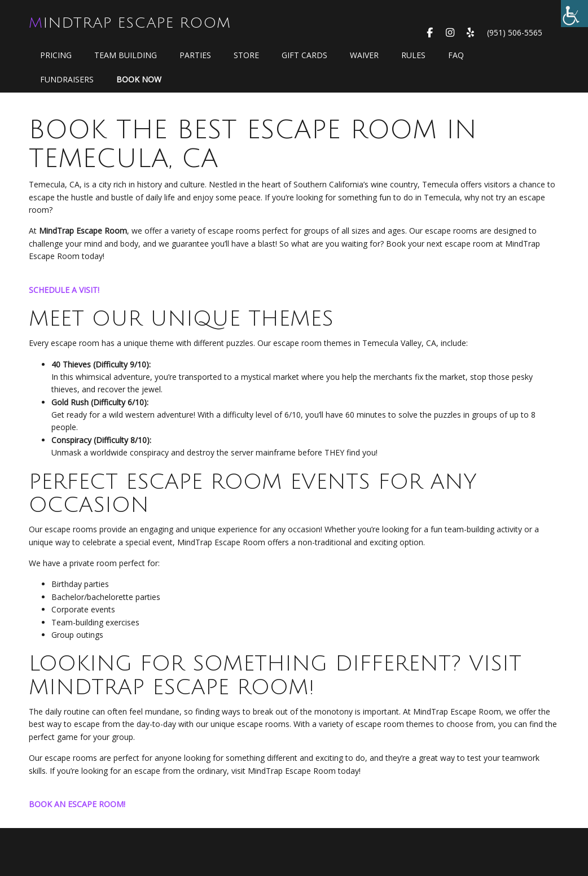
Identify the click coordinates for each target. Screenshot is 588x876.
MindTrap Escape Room (130, 23)
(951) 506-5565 (515, 32)
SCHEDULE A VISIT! (64, 290)
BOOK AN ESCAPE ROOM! (77, 804)
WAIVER (364, 55)
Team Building (126, 55)
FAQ (456, 55)
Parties (195, 55)
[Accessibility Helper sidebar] (574, 14)
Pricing (56, 55)
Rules (413, 55)
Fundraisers (67, 79)
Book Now (139, 79)
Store (246, 55)
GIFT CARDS (304, 55)
